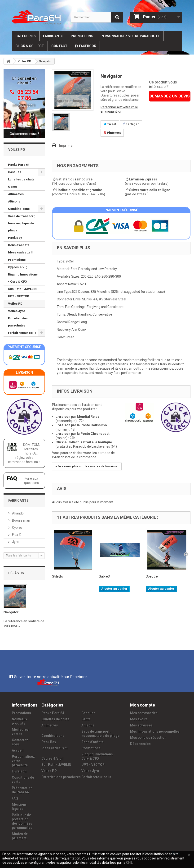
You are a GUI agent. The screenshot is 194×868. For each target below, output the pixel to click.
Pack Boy (15, 238)
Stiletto (58, 576)
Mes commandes (144, 713)
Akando (18, 513)
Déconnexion (140, 744)
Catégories (26, 36)
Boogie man (21, 520)
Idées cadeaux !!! (21, 252)
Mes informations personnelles (155, 731)
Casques (15, 172)
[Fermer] (189, 855)
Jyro (15, 542)
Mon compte (143, 705)
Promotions (82, 36)
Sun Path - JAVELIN (22, 289)
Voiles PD (15, 304)
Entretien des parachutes (18, 322)
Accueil (18, 750)
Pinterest (112, 133)
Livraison (19, 771)
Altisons (14, 201)
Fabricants (53, 36)
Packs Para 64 (19, 165)
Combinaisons (19, 209)
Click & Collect (30, 46)
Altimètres (16, 194)
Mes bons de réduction (148, 738)
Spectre (152, 576)
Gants (12, 187)
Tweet (110, 124)
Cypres (17, 528)
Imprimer (66, 146)
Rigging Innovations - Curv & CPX (23, 278)
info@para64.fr (24, 106)
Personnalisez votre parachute (130, 36)
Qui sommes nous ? (24, 134)
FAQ (15, 798)
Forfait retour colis (22, 333)
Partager (131, 124)
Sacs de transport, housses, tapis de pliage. (22, 223)
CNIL (129, 863)
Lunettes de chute (21, 179)
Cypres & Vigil (19, 267)
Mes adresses (141, 725)
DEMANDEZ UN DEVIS (170, 96)
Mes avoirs (139, 719)
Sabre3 (104, 576)
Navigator (11, 612)
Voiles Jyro (17, 311)
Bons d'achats (19, 245)
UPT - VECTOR (18, 296)
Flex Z (16, 535)
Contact (59, 46)
